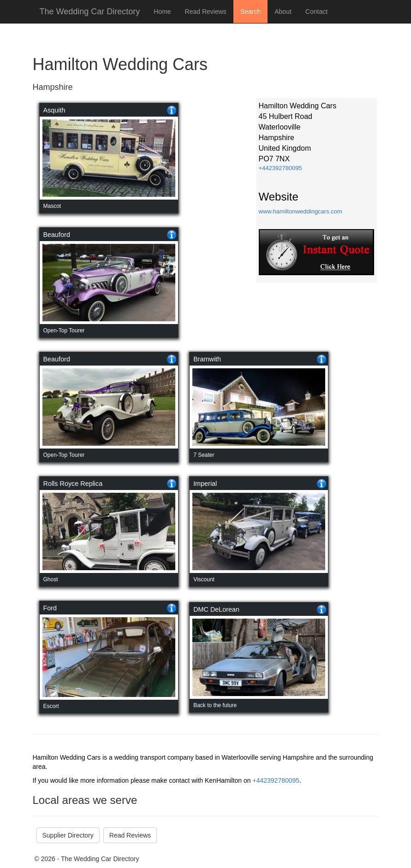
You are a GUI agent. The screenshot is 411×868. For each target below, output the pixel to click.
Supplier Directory (68, 835)
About (283, 12)
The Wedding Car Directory (90, 12)
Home (162, 12)
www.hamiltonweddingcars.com (301, 211)
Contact (316, 12)
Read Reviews (206, 12)
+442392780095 (280, 168)
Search (250, 12)
